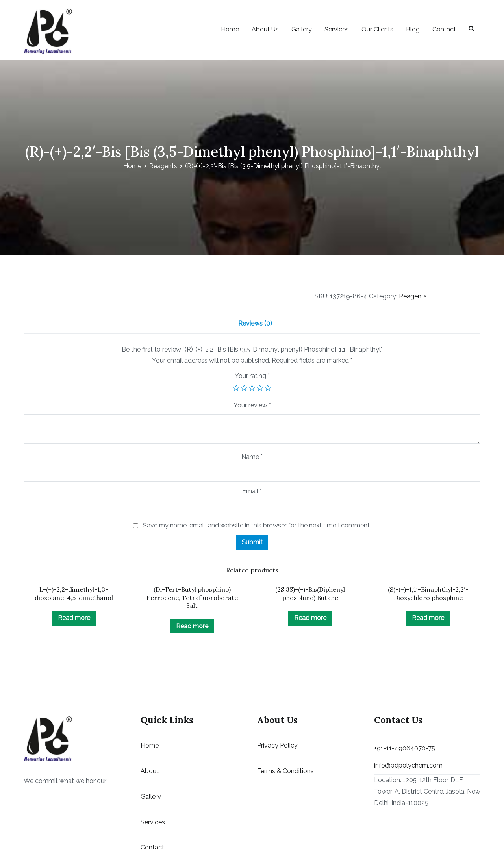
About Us (265, 29)
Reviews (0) (255, 323)
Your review (252, 405)
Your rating (252, 376)
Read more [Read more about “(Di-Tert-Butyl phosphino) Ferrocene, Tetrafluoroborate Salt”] (192, 626)
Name (252, 457)
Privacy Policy (277, 745)
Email (252, 491)
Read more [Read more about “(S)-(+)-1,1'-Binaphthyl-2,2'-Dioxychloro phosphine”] (428, 618)
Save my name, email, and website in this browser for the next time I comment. (257, 525)
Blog (413, 29)
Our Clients (377, 29)
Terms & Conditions (285, 771)
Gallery (302, 29)
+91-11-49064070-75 (405, 748)
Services (337, 29)
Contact (444, 29)
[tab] (255, 324)
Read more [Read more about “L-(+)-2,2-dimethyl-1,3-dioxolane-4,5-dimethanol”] (74, 618)
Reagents (163, 166)
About (150, 771)
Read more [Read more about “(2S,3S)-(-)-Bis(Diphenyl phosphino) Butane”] (310, 618)
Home (230, 29)
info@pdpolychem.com (408, 765)
